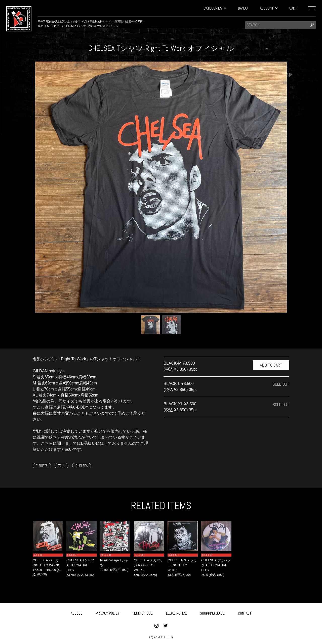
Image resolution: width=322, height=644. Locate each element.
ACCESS (77, 612)
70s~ (62, 466)
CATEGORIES (215, 8)
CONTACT (245, 612)
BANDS (243, 8)
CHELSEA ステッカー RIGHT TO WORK (182, 565)
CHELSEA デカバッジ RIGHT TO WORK (148, 565)
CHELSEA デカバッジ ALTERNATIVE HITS (216, 565)
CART (293, 8)
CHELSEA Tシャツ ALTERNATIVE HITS (80, 565)
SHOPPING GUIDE (212, 612)
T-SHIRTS (42, 466)
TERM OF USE (143, 612)
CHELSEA (82, 466)
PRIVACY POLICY (108, 612)
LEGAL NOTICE (176, 612)
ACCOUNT (269, 8)
